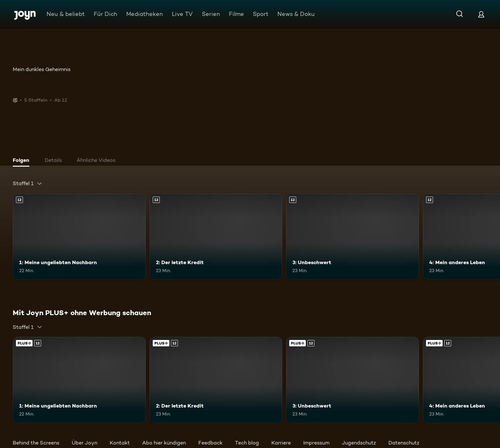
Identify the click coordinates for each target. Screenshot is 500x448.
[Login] (481, 14)
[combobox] (28, 184)
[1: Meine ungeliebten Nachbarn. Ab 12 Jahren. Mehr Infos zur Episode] (79, 237)
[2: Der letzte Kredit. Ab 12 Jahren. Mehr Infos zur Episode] (216, 237)
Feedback (210, 443)
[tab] (23, 161)
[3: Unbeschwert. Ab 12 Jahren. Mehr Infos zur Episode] (353, 237)
